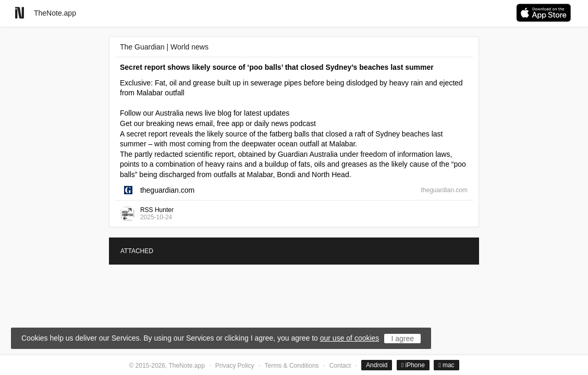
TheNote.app (55, 13)
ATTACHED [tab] (137, 251)
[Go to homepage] (20, 13)
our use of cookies (350, 338)
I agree (402, 339)
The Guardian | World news (164, 47)
